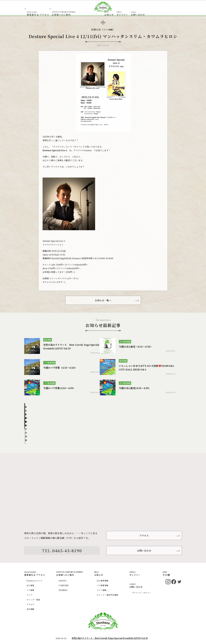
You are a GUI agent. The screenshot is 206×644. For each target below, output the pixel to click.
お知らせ (129, 10)
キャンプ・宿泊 (34, 578)
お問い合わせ (171, 10)
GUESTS (64, 559)
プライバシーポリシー (142, 571)
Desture (103, 618)
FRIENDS (64, 568)
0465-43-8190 (67, 527)
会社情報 (31, 587)
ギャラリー (150, 10)
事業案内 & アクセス (41, 10)
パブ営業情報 (82, 412)
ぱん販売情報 (41, 412)
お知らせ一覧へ (103, 302)
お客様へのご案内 (72, 10)
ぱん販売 (31, 563)
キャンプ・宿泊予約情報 (164, 412)
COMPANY (65, 563)
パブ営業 (31, 568)
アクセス (144, 509)
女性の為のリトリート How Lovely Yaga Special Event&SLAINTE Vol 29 (110, 638)
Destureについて (35, 559)
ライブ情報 (108, 30)
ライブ (30, 573)
